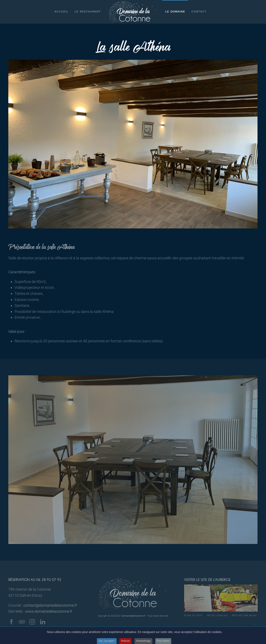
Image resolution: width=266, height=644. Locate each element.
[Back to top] (255, 625)
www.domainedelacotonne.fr (49, 611)
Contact (199, 11)
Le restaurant (88, 11)
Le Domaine (175, 11)
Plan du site (193, 615)
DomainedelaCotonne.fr (134, 616)
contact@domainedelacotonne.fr (50, 605)
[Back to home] (133, 12)
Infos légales (217, 615)
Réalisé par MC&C (244, 615)
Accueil (61, 11)
